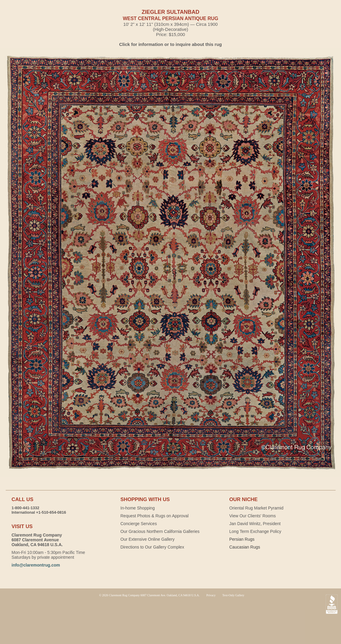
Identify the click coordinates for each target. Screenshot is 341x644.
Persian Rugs (242, 539)
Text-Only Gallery (233, 595)
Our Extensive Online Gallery (148, 539)
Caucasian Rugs (245, 547)
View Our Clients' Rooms (253, 516)
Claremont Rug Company (171, 620)
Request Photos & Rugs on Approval (155, 516)
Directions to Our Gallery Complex (152, 547)
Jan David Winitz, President (255, 524)
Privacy (211, 595)
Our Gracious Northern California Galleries (160, 531)
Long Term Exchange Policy (255, 531)
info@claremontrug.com (36, 565)
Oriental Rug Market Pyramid (257, 508)
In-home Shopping (138, 508)
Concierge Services (139, 524)
